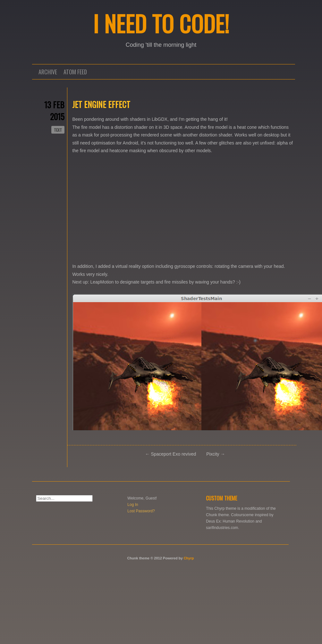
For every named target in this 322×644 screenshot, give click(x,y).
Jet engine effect (101, 104)
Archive (48, 72)
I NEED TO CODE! (161, 23)
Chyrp (189, 558)
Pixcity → (216, 454)
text (58, 130)
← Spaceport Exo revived (171, 454)
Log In (133, 505)
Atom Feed (75, 72)
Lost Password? (141, 511)
